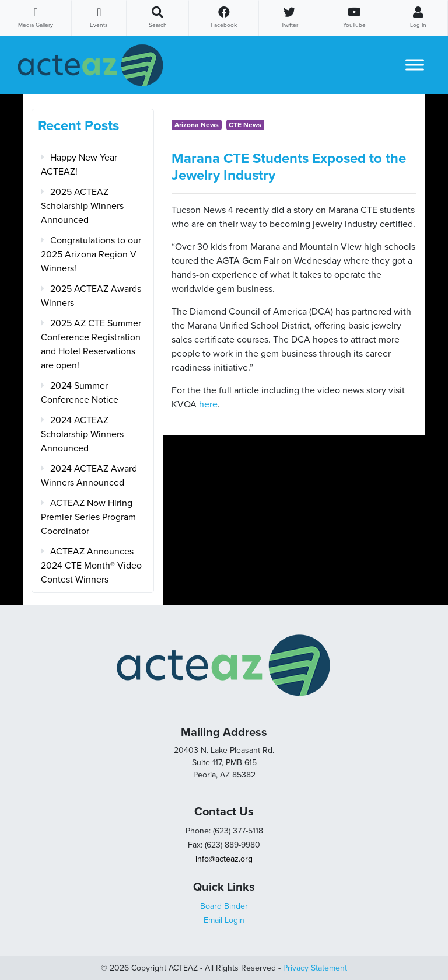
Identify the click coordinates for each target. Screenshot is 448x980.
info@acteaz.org (224, 859)
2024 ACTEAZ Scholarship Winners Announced (82, 434)
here (208, 404)
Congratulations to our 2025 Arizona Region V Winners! (91, 254)
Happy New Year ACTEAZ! (79, 165)
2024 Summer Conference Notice (80, 393)
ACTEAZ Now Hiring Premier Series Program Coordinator (88, 517)
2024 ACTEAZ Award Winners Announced (89, 476)
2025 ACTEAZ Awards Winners (91, 296)
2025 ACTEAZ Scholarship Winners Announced (82, 206)
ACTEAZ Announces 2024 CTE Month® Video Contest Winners (91, 566)
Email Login (224, 920)
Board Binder (224, 906)
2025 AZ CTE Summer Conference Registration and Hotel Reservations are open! (91, 344)
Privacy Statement (315, 968)
